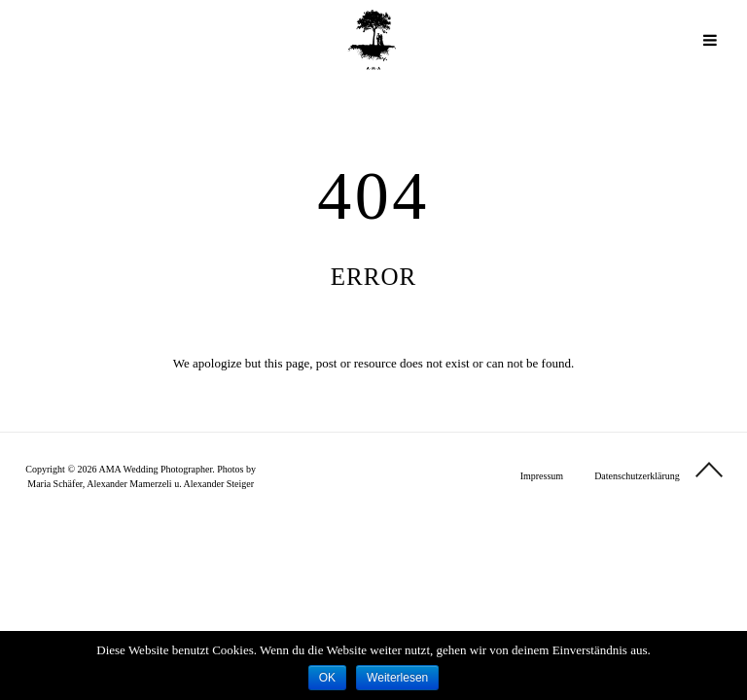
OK (327, 678)
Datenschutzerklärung (637, 476)
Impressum (542, 476)
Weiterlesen (397, 678)
